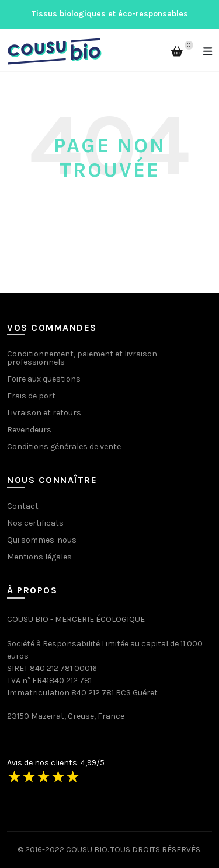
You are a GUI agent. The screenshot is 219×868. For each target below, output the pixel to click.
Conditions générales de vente (64, 447)
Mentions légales (39, 557)
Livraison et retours (44, 413)
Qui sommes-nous (42, 540)
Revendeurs (29, 430)
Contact (23, 506)
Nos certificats (35, 523)
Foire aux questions (44, 379)
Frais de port (31, 396)
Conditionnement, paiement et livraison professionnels (82, 358)
